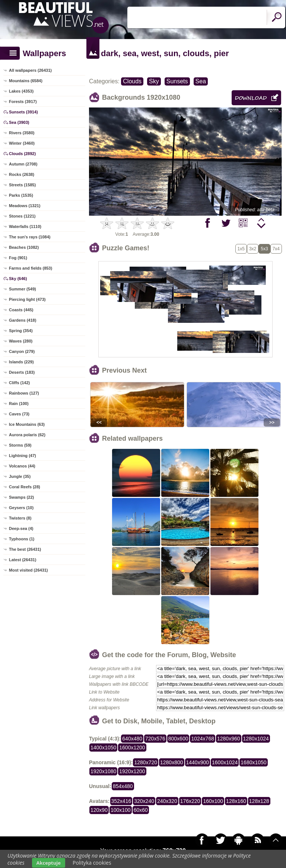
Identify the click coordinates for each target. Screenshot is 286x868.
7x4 (276, 249)
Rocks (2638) (22, 174)
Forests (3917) (23, 102)
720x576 (155, 739)
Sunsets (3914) (23, 112)
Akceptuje (49, 863)
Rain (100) (19, 404)
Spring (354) (21, 331)
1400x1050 (103, 748)
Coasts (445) (21, 310)
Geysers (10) (21, 508)
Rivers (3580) (22, 133)
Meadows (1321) (25, 206)
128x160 (236, 801)
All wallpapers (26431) (30, 70)
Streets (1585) (22, 185)
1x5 (241, 249)
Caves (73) (19, 414)
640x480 (132, 739)
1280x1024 (256, 739)
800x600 (178, 739)
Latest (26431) (23, 560)
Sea (201, 81)
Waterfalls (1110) (25, 226)
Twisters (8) (20, 518)
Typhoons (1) (22, 539)
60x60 (141, 810)
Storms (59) (20, 445)
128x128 (259, 801)
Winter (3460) (22, 143)
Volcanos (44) (22, 466)
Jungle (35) (20, 476)
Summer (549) (23, 289)
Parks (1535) (21, 195)
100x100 (121, 810)
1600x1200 (132, 748)
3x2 (253, 249)
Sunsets (177, 81)
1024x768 (203, 739)
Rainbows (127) (24, 393)
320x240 (144, 801)
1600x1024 (225, 762)
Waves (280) (21, 341)
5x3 (264, 249)
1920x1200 (132, 771)
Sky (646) (18, 279)
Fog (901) (18, 258)
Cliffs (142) (19, 383)
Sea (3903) (19, 122)
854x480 (123, 786)
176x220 (190, 801)
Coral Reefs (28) (25, 487)
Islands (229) (21, 362)
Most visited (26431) (28, 570)
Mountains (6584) (26, 81)
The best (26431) (25, 549)
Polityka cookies (92, 863)
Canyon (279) (22, 351)
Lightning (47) (23, 456)
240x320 (167, 801)
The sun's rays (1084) (30, 237)
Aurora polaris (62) (27, 435)
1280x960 (229, 739)
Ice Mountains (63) (27, 424)
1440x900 (198, 762)
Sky (154, 81)
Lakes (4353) (21, 91)
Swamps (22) (21, 497)
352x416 (121, 801)
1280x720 (146, 762)
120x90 (99, 810)
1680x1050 (253, 762)
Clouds (132, 81)
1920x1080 (103, 771)
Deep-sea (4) (21, 528)
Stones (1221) (22, 216)
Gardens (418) (23, 320)
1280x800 (172, 762)
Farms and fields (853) (31, 268)
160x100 (213, 801)
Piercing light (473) (27, 299)
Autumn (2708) (23, 164)
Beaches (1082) (24, 247)
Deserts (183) (22, 372)
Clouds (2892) (22, 154)
